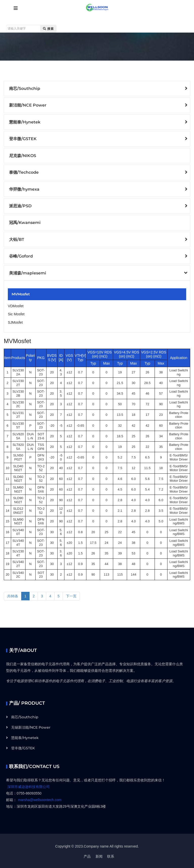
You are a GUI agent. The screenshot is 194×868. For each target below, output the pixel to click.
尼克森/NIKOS (23, 155)
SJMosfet (15, 321)
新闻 (99, 855)
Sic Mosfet (16, 313)
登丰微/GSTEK (23, 139)
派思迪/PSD (20, 205)
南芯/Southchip (25, 88)
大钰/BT (17, 239)
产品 (87, 855)
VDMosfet (16, 305)
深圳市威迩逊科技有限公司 (29, 786)
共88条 (13, 595)
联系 (111, 855)
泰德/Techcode (24, 172)
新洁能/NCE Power (28, 105)
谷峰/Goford (21, 256)
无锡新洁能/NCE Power (31, 726)
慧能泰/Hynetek (25, 122)
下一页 (71, 595)
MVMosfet (21, 293)
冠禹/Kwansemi (25, 222)
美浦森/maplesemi (28, 272)
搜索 (48, 29)
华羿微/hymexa (24, 189)
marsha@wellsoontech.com (40, 799)
